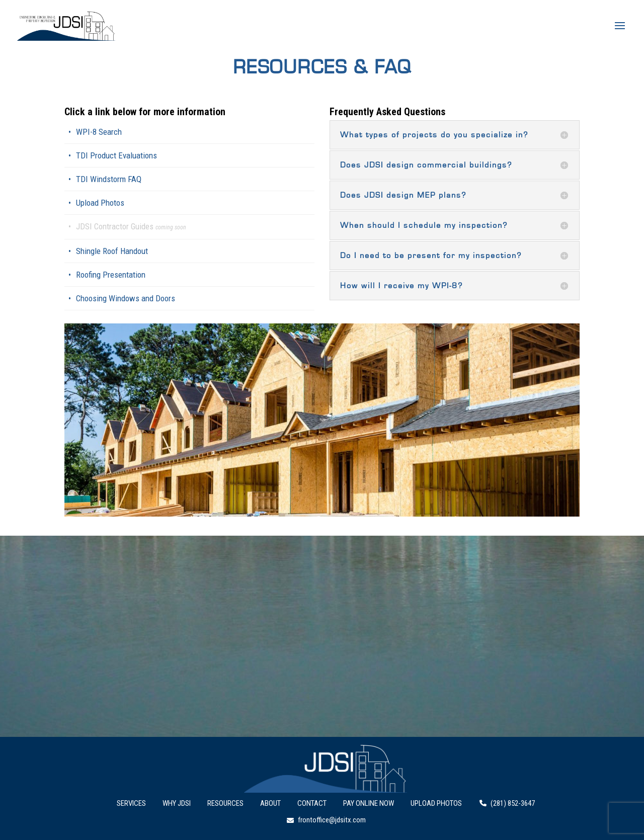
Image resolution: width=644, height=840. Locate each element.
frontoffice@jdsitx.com (326, 820)
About (270, 803)
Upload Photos (100, 203)
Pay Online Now (369, 803)
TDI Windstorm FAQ (109, 179)
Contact (312, 803)
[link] (189, 227)
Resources (225, 803)
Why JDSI (177, 803)
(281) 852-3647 (507, 803)
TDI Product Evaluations (116, 155)
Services (131, 803)
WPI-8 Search (99, 132)
